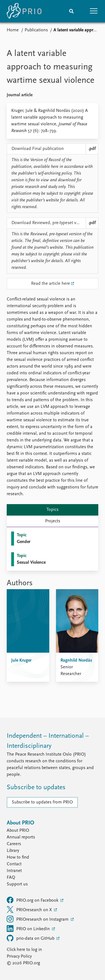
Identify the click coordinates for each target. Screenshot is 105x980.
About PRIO (18, 831)
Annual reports (21, 837)
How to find (18, 857)
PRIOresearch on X (30, 910)
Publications (36, 30)
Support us (17, 884)
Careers (14, 844)
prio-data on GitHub (31, 938)
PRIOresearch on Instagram (38, 919)
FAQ (11, 878)
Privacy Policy (19, 957)
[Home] (24, 11)
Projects (53, 521)
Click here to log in (24, 950)
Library (13, 851)
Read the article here (51, 284)
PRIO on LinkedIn (29, 929)
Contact (14, 864)
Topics (53, 510)
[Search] (71, 11)
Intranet (14, 871)
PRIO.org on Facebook (33, 900)
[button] (94, 11)
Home (13, 30)
